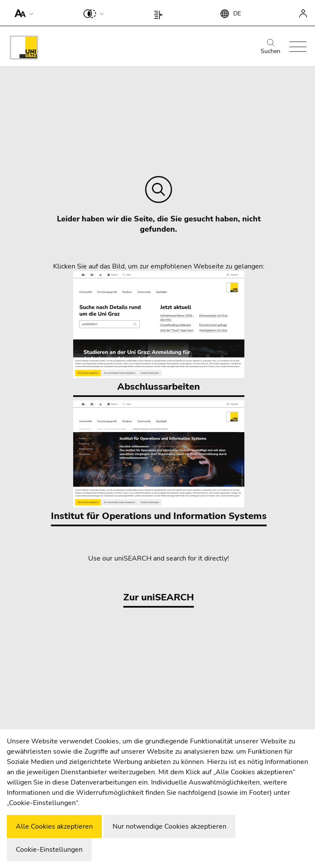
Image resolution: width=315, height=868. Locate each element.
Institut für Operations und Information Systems (159, 461)
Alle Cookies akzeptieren (54, 826)
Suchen (270, 47)
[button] (22, 13)
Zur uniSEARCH (159, 597)
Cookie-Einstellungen (49, 850)
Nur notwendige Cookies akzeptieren (169, 826)
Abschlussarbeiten (159, 332)
